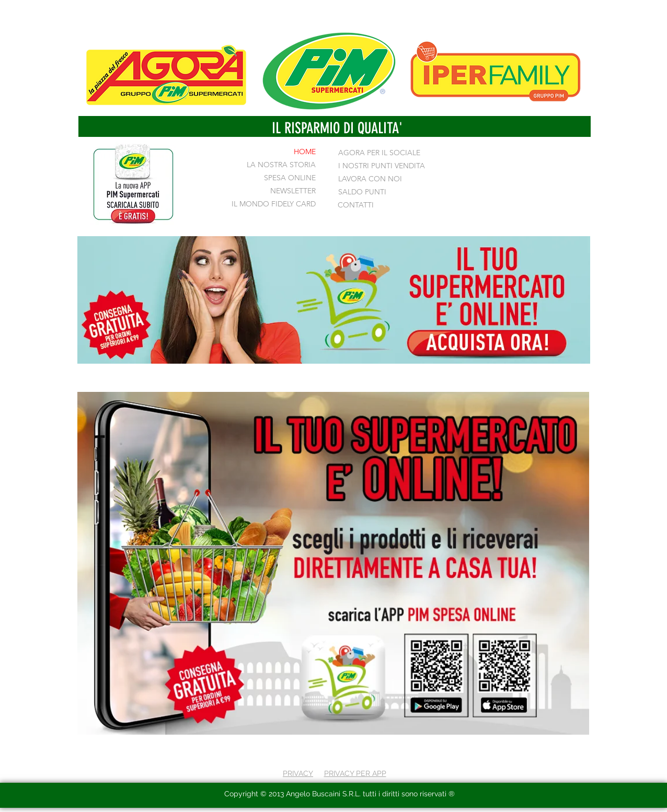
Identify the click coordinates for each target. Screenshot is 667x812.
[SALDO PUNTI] (362, 192)
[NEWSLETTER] (288, 191)
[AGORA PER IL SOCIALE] (381, 153)
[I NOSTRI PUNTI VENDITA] (382, 166)
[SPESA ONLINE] (284, 178)
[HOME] (275, 152)
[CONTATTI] (363, 205)
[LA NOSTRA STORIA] (279, 165)
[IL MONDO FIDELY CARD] (269, 204)
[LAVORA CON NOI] (370, 179)
